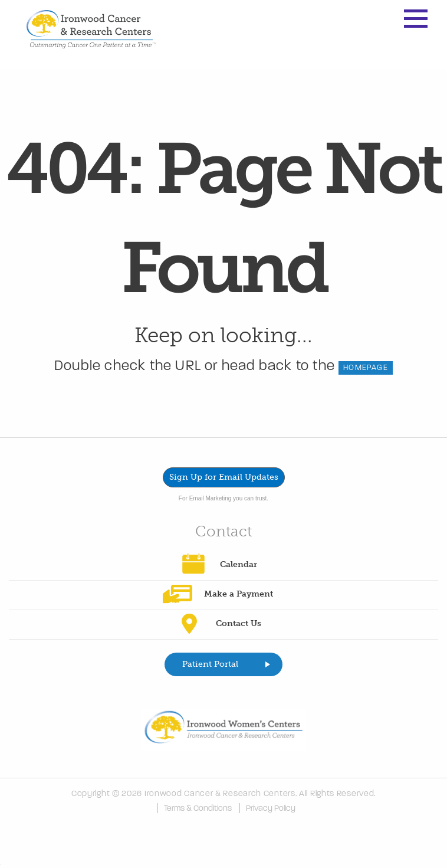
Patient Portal (210, 664)
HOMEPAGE (366, 368)
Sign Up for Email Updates (224, 477)
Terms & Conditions (198, 808)
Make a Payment (239, 594)
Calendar (239, 564)
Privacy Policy (271, 808)
